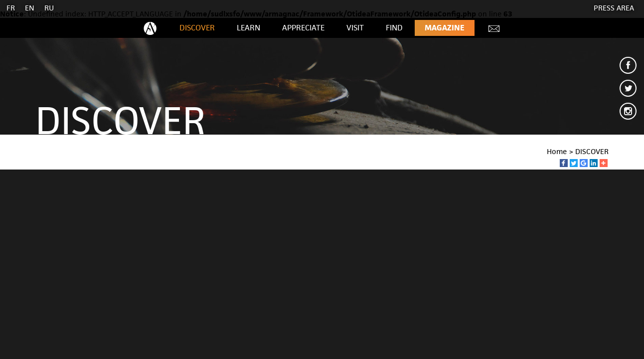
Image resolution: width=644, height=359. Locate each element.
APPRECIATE (303, 28)
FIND (394, 28)
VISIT (355, 28)
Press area (614, 8)
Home (557, 151)
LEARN (248, 28)
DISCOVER (197, 28)
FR (11, 8)
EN (30, 8)
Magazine (445, 28)
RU (49, 8)
